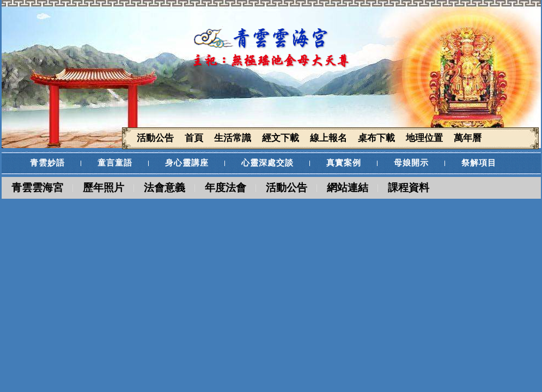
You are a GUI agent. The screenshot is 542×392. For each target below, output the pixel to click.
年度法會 (226, 188)
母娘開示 (411, 163)
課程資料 (409, 188)
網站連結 (348, 188)
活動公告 (287, 188)
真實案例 (344, 163)
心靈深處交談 (267, 163)
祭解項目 (479, 163)
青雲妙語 (47, 163)
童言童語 (115, 163)
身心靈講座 (187, 163)
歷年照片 (103, 188)
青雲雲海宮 (37, 188)
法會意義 (165, 188)
